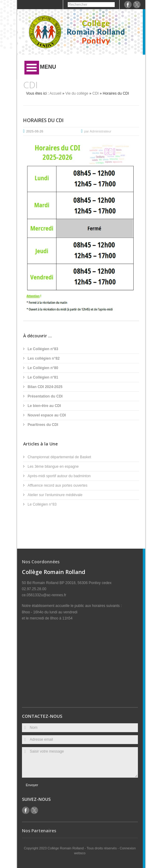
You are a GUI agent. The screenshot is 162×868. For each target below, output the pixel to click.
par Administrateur (98, 131)
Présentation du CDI (45, 396)
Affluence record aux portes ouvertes (58, 485)
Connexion (128, 848)
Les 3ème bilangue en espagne (53, 467)
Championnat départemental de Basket (59, 457)
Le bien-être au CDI (44, 406)
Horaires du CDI (43, 120)
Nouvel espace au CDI (47, 415)
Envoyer (32, 785)
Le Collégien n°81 (43, 377)
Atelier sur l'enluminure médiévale (55, 495)
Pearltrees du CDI (43, 425)
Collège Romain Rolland (66, 848)
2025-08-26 (35, 131)
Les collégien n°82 (44, 358)
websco (80, 853)
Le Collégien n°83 (43, 349)
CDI (96, 93)
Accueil (55, 93)
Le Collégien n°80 (43, 368)
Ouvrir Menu (32, 68)
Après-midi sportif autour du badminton (59, 476)
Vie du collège (77, 93)
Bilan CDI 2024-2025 (45, 387)
